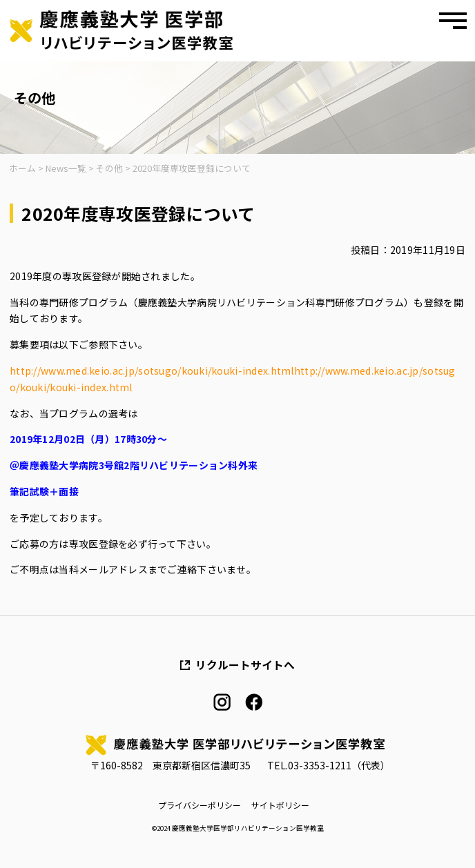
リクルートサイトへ (245, 665)
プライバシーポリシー (200, 805)
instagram (222, 702)
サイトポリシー (280, 805)
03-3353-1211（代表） (339, 765)
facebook (254, 702)
